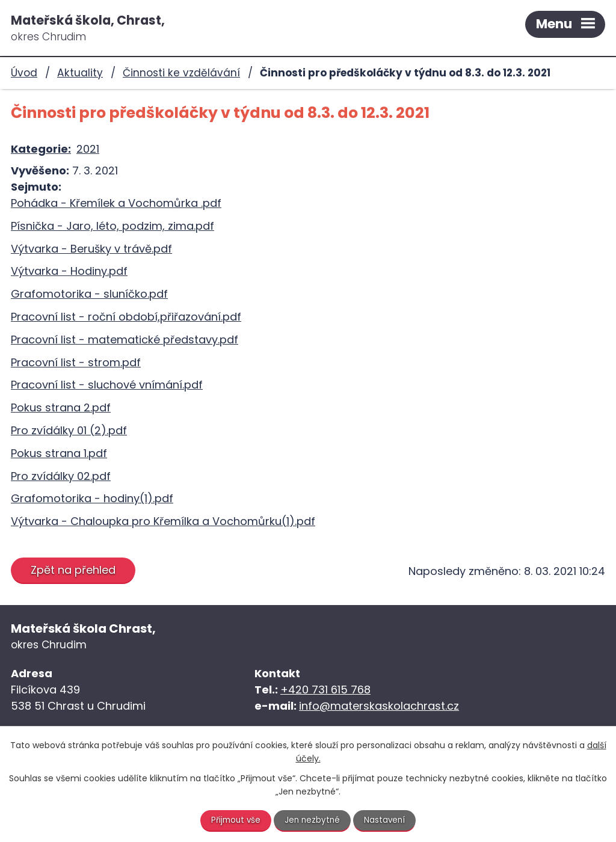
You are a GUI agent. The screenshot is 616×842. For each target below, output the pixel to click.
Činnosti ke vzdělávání (181, 73)
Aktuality (80, 73)
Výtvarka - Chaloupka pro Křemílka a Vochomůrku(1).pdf (163, 521)
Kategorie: (41, 149)
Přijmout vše (235, 820)
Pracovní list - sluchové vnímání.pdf (107, 385)
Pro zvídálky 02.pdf (61, 476)
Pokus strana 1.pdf (59, 453)
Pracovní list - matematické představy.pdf (125, 340)
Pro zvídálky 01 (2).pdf (69, 430)
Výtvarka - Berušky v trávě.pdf (91, 249)
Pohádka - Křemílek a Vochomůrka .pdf (116, 203)
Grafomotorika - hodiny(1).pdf (92, 498)
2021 (88, 149)
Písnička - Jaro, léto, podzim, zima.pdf (112, 226)
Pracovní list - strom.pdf (76, 362)
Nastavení (387, 820)
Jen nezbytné (313, 820)
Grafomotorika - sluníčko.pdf (89, 294)
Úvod (24, 73)
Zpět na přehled (75, 570)
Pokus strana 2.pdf (61, 407)
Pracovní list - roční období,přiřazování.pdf (126, 317)
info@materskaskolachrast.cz (379, 706)
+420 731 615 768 (325, 690)
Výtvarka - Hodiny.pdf (69, 271)
